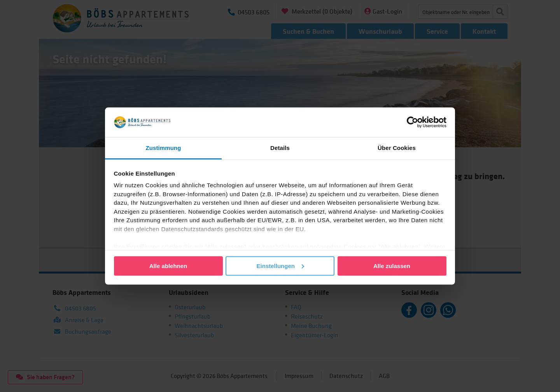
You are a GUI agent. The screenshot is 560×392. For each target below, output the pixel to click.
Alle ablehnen (168, 266)
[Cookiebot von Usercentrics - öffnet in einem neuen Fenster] (412, 122)
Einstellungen (280, 266)
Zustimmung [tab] (164, 148)
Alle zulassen (392, 266)
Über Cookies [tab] (397, 148)
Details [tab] (280, 148)
